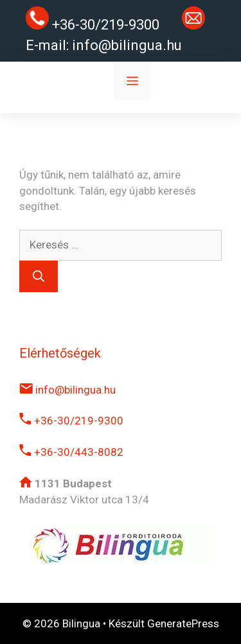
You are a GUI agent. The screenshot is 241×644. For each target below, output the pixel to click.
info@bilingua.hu (127, 45)
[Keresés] (39, 276)
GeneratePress (183, 623)
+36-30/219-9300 (71, 421)
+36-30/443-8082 (71, 452)
